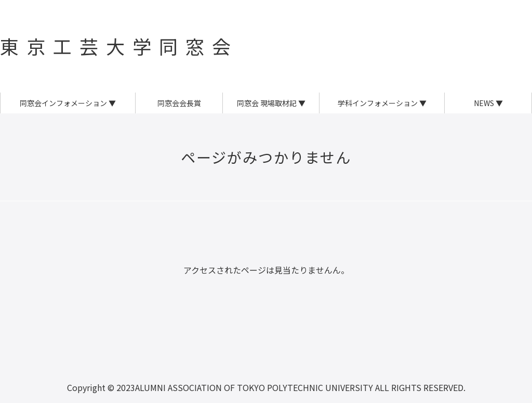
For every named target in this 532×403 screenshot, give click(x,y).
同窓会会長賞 (179, 103)
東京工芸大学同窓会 (119, 46)
